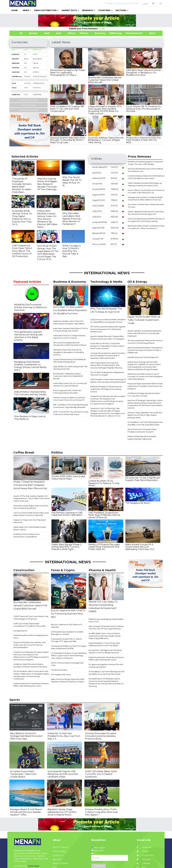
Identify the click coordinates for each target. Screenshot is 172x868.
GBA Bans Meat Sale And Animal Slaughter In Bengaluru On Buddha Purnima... (144, 73)
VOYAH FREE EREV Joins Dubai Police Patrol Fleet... (68, 478)
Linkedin (143, 863)
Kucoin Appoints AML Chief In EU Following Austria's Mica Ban (67, 392)
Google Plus (145, 855)
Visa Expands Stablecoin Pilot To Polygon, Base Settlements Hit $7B (69, 647)
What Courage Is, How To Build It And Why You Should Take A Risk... (72, 251)
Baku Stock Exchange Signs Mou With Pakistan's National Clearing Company (68, 680)
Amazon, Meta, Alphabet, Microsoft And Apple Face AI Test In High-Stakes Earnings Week (145, 415)
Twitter (143, 851)
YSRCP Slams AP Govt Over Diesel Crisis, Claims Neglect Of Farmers (31, 618)
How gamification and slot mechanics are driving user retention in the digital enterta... (28, 336)
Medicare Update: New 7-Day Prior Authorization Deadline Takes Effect (69, 322)
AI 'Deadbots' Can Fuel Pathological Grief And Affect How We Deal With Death (145, 423)
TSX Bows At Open (59, 670)
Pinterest (144, 859)
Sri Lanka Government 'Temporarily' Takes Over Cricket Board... (23, 774)
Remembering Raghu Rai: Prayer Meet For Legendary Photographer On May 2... (68, 73)
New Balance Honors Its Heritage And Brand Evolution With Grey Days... (26, 736)
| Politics (83, 33)
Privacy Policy (59, 851)
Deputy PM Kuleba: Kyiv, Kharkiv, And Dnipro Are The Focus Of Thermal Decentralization (30, 645)
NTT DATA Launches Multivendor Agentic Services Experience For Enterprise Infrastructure (108, 329)
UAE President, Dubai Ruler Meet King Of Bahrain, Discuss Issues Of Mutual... (104, 515)
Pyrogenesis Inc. (20, 631)
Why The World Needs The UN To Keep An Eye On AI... (72, 181)
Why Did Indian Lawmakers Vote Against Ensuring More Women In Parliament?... (71, 219)
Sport (151, 33)
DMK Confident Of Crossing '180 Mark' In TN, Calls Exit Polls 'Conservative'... (67, 109)
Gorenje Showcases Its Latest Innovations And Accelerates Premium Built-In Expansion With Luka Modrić (108, 356)
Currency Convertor (29, 100)
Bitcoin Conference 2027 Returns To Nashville (67, 626)
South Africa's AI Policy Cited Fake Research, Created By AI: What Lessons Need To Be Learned (107, 346)
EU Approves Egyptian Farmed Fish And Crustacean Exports (106, 666)
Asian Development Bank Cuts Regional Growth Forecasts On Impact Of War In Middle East (145, 350)
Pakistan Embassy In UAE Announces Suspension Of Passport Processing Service (106, 389)
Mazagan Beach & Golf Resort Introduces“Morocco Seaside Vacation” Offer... (26, 812)
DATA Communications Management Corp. (67, 664)
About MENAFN (60, 863)
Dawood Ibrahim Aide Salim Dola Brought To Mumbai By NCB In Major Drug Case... (68, 140)
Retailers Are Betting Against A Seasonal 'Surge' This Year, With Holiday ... (145, 163)
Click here (33, 866)
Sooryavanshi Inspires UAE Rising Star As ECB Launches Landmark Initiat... (63, 774)
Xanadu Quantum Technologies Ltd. (143, 357)
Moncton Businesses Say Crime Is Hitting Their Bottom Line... (145, 170)
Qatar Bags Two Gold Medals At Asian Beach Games (30, 528)
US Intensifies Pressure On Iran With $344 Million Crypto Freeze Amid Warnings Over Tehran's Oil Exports (69, 656)
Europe (33, 33)
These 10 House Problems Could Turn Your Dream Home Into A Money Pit (69, 399)
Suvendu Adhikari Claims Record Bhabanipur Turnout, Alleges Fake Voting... (106, 140)
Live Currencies (29, 105)
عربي (145, 3)
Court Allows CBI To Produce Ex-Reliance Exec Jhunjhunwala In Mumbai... (144, 109)
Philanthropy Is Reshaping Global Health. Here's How (106, 620)
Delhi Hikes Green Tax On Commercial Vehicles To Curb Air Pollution (70, 385)
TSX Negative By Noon (61, 674)
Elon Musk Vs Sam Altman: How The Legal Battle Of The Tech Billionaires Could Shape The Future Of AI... (48, 253)
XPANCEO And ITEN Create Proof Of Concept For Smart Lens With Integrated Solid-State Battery (145, 377)
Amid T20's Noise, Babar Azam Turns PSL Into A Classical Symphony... (101, 774)
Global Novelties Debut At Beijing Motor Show (31, 637)
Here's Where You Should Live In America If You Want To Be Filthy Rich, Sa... (146, 191)
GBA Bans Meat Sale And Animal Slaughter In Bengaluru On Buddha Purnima (68, 352)
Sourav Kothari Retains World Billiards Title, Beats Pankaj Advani (69, 361)
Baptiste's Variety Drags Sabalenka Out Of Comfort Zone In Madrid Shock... (62, 812)
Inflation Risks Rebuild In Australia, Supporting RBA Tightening (142, 438)
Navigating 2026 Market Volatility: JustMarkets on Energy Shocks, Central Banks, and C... (30, 366)
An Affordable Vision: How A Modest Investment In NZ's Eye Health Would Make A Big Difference (105, 636)
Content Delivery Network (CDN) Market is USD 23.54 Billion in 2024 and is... (146, 177)
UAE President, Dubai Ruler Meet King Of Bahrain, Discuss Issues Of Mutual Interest (108, 381)
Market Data (69, 10)
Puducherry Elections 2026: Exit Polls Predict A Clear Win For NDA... (144, 140)
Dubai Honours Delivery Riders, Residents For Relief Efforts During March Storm (108, 321)
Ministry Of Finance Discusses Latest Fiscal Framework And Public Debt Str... (104, 547)
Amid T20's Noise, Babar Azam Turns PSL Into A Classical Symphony (31, 507)
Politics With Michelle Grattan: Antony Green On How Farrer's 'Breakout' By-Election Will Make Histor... (47, 219)
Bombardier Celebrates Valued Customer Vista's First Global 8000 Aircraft (68, 376)
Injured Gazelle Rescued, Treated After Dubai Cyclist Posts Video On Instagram (107, 338)
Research (88, 10)
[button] (153, 3)
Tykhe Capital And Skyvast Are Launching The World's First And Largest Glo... (146, 213)
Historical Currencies (29, 110)
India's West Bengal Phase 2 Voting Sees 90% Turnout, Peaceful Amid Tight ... (66, 547)
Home (15, 10)
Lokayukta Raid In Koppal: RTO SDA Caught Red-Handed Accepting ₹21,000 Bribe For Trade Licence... (105, 110)
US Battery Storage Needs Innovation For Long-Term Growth (144, 395)
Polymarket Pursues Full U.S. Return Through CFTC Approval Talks (67, 640)
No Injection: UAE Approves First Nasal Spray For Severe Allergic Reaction (105, 651)
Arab (47, 33)
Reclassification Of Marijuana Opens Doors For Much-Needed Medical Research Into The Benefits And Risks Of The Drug (106, 682)
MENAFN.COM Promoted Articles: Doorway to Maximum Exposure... (30, 307)
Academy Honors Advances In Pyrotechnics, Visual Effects (26, 535)
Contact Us (58, 855)
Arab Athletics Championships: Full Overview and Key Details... (31, 393)
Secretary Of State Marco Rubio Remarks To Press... (146, 206)
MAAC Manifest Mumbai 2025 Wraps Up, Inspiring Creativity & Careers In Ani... (145, 184)
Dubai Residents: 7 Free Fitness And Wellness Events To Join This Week (104, 644)
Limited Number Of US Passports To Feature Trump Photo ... (104, 483)
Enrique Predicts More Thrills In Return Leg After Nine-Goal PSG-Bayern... (101, 812)
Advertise (57, 859)
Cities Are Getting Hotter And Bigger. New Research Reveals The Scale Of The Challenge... (47, 184)
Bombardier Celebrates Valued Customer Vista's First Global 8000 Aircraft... (105, 80)
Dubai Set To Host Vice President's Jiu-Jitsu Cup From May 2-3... (64, 736)
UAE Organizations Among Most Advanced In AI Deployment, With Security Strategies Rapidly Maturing (106, 365)
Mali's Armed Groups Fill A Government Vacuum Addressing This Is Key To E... (140, 547)
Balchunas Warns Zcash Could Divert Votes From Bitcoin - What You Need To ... (146, 227)
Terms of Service (61, 847)
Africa (71, 33)
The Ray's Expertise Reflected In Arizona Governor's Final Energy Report (145, 342)
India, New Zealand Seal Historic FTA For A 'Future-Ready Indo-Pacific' (71, 330)
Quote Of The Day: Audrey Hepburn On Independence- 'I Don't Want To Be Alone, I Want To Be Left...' (32, 498)
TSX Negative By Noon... (138, 503)
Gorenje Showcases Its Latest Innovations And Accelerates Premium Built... (101, 736)
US (18, 33)
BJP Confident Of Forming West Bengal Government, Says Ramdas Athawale (70, 406)
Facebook (144, 847)
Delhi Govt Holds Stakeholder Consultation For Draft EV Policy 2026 (29, 625)
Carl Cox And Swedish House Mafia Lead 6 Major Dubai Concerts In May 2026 (32, 514)
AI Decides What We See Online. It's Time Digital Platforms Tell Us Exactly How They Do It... (22, 218)
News (26, 10)
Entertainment (130, 33)
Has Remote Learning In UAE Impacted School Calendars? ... (68, 514)
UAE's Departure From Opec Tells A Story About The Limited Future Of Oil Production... (22, 251)
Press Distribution (45, 10)
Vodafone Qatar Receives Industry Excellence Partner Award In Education (30, 665)
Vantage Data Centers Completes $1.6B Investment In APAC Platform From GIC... (145, 199)
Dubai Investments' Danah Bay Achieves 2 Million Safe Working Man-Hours (32, 685)
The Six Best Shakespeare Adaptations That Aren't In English (107, 374)
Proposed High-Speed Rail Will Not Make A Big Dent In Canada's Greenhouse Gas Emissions (145, 386)
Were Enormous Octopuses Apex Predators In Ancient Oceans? (142, 431)
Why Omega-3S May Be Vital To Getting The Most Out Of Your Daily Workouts (106, 628)
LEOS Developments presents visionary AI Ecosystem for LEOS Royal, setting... (146, 220)
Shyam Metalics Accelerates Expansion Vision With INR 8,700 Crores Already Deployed (144, 333)
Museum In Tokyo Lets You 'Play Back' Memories (30, 521)
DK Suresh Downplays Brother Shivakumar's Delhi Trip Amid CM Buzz (70, 344)
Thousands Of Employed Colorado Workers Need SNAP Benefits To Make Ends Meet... (22, 185)
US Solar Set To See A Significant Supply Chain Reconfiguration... (143, 479)
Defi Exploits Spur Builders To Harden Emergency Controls (67, 633)
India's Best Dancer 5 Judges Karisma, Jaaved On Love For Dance (70, 337)
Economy (100, 33)
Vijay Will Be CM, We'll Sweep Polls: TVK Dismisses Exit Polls (70, 368)
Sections (121, 10)
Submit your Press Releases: (84, 29)
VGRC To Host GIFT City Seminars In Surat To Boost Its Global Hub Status (71, 413)
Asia (59, 33)
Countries (104, 10)
